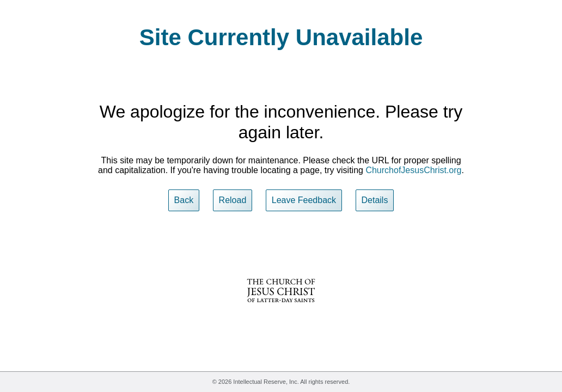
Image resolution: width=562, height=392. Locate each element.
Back (184, 200)
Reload (233, 200)
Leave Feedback (304, 200)
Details (375, 200)
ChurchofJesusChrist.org (413, 170)
